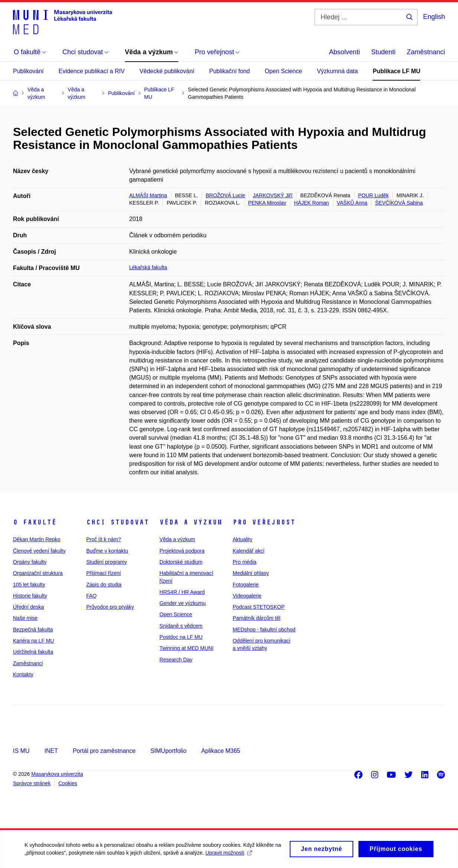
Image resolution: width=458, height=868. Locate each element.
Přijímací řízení (103, 573)
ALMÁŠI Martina (148, 195)
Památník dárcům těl (256, 618)
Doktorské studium (181, 562)
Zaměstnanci (426, 52)
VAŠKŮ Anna (352, 203)
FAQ (91, 596)
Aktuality (242, 539)
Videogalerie (247, 596)
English (434, 17)
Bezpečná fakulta (33, 630)
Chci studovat (118, 522)
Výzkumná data (337, 71)
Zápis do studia (104, 585)
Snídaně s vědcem (181, 626)
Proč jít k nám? (103, 539)
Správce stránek (32, 783)
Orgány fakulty (30, 562)
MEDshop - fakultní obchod (264, 630)
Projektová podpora (182, 551)
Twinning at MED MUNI (186, 648)
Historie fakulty (30, 596)
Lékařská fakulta (148, 267)
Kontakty (23, 674)
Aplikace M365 (221, 751)
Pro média (244, 562)
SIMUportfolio (168, 751)
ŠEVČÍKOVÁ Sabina (399, 203)
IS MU (21, 751)
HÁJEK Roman (312, 203)
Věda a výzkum (191, 522)
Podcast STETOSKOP (259, 607)
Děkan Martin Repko (37, 539)
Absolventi (345, 52)
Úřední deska (28, 607)
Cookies (68, 783)
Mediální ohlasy (251, 573)
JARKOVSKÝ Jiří (273, 195)
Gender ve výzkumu (183, 603)
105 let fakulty (29, 585)
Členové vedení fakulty (39, 551)
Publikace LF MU (396, 71)
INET (51, 751)
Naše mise (25, 618)
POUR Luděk (373, 195)
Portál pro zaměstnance (104, 751)
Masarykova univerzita (57, 774)
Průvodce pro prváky (110, 607)
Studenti (383, 52)
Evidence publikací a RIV (92, 71)
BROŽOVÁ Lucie (225, 195)
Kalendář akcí (249, 551)
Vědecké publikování (167, 71)
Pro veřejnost (264, 522)
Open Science (284, 71)
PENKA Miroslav (267, 203)
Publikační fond (229, 71)
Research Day (176, 660)
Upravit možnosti (237, 856)
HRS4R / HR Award (182, 592)
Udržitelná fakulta (33, 652)
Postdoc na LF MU (181, 637)
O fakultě (35, 522)
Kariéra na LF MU (33, 641)
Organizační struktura (38, 573)
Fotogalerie (246, 585)
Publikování (28, 71)
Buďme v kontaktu (107, 551)
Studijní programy (107, 562)
